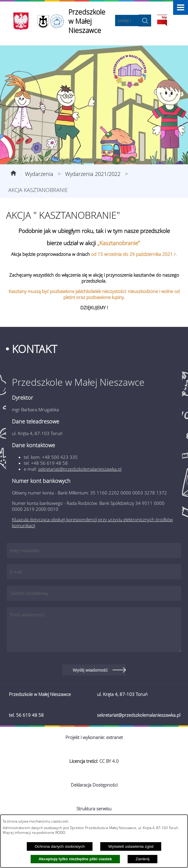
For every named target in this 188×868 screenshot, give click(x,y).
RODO (60, 832)
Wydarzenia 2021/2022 (93, 174)
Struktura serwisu (94, 809)
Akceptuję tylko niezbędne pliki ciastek (75, 859)
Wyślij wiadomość (90, 670)
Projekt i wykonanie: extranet (94, 737)
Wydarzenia (39, 174)
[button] (181, 7)
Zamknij (143, 859)
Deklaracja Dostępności (94, 785)
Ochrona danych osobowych (59, 846)
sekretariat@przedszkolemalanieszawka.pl (80, 469)
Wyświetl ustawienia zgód (131, 846)
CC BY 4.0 (109, 761)
